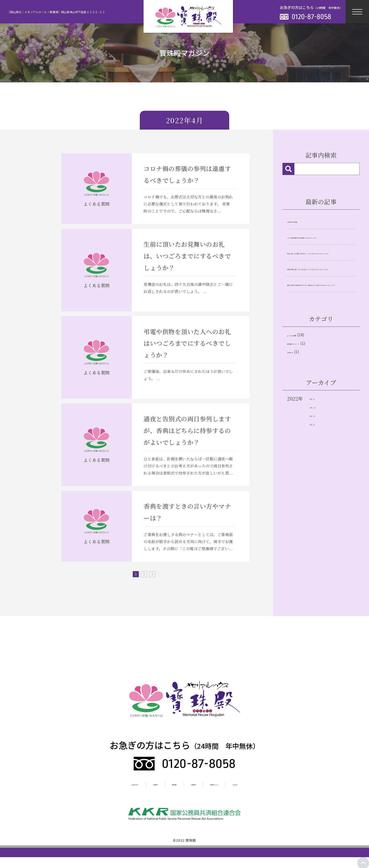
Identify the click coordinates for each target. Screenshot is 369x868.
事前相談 (167, 784)
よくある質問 (302, 383)
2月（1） (319, 483)
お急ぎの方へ (100, 784)
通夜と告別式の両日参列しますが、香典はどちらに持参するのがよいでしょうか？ (320, 323)
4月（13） (321, 465)
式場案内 (136, 784)
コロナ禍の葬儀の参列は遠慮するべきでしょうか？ (320, 239)
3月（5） (319, 474)
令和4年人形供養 (304, 221)
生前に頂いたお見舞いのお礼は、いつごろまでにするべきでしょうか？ (320, 265)
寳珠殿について (236, 784)
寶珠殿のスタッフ (306, 395)
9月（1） (319, 455)
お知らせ (297, 406)
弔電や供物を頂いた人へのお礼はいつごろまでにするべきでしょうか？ (320, 294)
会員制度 (198, 784)
